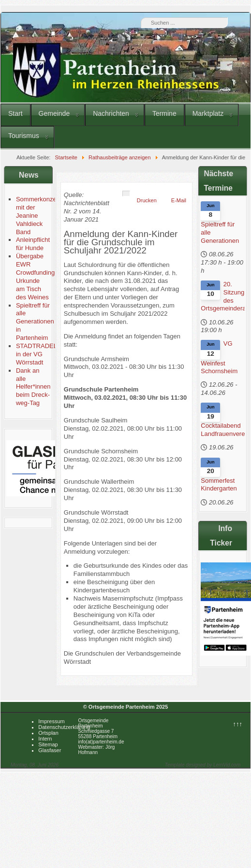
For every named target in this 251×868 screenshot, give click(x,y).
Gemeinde (54, 113)
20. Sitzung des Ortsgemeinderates (223, 296)
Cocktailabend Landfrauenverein (223, 430)
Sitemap (48, 744)
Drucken (147, 200)
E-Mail (179, 200)
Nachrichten (111, 113)
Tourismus (24, 136)
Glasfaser (50, 750)
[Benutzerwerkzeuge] (126, 194)
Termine (164, 113)
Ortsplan (48, 733)
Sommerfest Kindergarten (219, 485)
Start (15, 113)
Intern (45, 739)
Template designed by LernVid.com (203, 765)
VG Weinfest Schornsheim (219, 357)
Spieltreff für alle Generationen (220, 232)
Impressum (51, 721)
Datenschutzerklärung (64, 727)
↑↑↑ (238, 724)
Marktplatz (208, 113)
